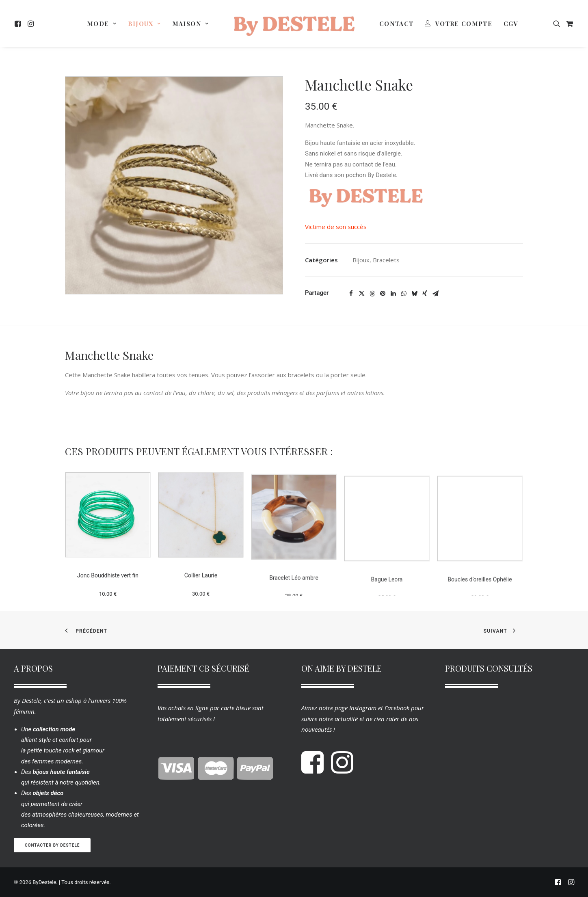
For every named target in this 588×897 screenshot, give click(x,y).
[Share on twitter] (361, 294)
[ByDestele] (294, 24)
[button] (19, 24)
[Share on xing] (425, 294)
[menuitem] (19, 24)
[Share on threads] (372, 294)
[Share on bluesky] (414, 294)
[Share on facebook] (351, 294)
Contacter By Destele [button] (52, 845)
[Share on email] (435, 294)
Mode (102, 24)
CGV (511, 24)
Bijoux (144, 24)
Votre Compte (464, 24)
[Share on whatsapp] (404, 294)
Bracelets (386, 260)
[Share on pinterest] (383, 294)
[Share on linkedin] (393, 294)
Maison (190, 24)
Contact (396, 24)
